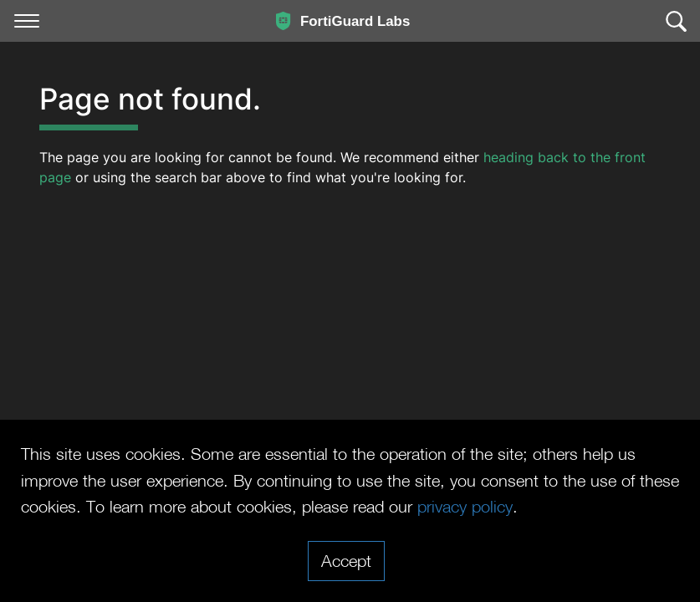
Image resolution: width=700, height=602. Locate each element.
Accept (346, 560)
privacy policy (465, 506)
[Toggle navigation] (27, 21)
